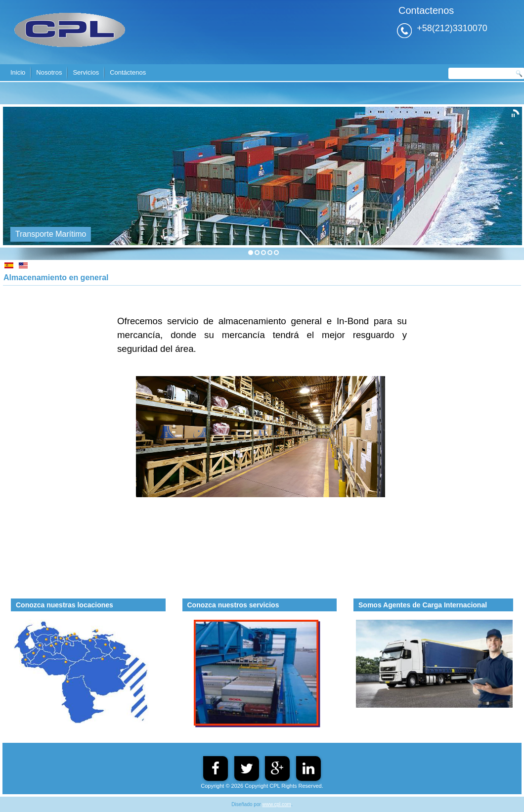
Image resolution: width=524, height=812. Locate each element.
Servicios (86, 72)
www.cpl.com (277, 804)
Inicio (18, 72)
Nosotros (49, 72)
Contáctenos (128, 72)
